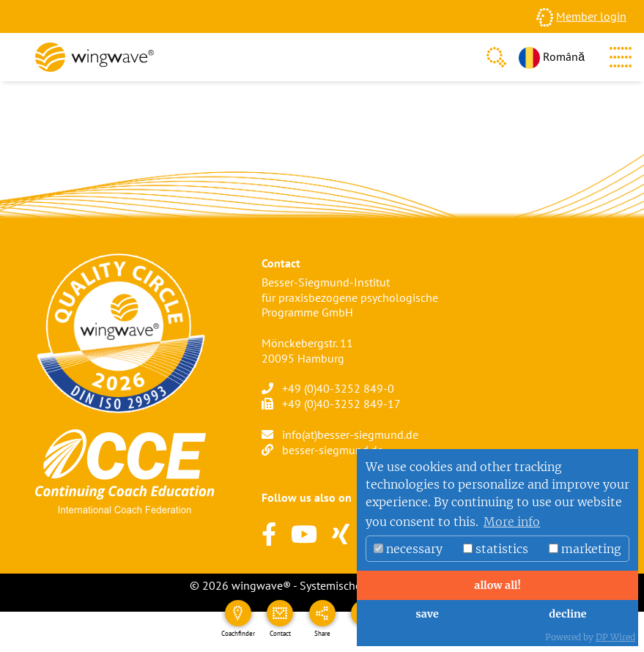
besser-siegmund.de (333, 450)
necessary (408, 549)
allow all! (497, 585)
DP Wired (615, 637)
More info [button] (512, 522)
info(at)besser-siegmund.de (350, 434)
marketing (585, 549)
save (427, 614)
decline (567, 614)
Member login (591, 16)
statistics (496, 549)
